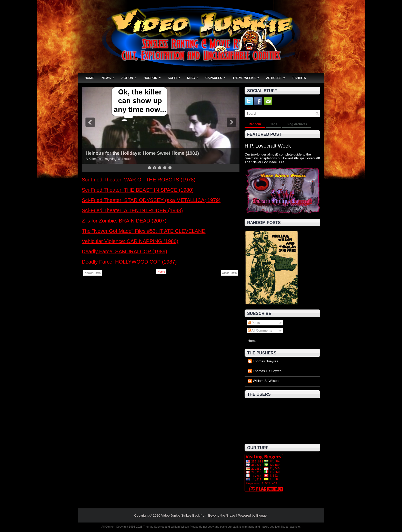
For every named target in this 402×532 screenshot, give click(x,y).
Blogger (262, 515)
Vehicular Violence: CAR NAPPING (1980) (130, 241)
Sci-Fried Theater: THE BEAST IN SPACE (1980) (138, 190)
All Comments (260, 330)
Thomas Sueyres (265, 361)
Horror (154, 76)
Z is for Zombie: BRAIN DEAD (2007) (124, 221)
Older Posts (229, 273)
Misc (194, 76)
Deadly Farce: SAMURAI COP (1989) (124, 252)
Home (89, 78)
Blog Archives (297, 124)
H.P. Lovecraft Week (268, 146)
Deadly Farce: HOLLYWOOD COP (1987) (129, 262)
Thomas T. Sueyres (267, 371)
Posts (254, 323)
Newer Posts (93, 273)
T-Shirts (299, 78)
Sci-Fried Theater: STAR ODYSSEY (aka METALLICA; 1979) (151, 200)
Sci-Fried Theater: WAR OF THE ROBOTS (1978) (139, 180)
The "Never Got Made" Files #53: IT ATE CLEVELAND (144, 231)
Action (130, 76)
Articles (277, 76)
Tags (274, 124)
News (109, 76)
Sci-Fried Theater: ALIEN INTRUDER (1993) (132, 210)
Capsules (217, 76)
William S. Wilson (266, 381)
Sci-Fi (175, 76)
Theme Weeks (247, 76)
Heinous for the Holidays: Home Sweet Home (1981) (142, 153)
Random (255, 124)
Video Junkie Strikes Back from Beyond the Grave (198, 515)
